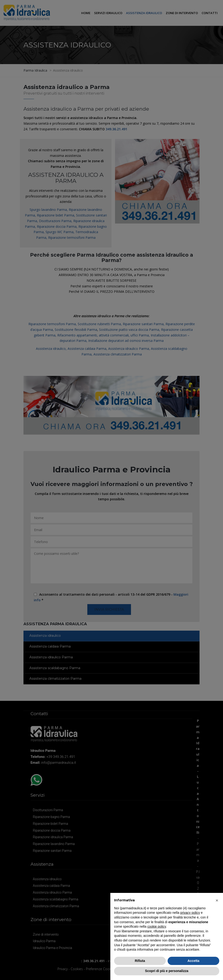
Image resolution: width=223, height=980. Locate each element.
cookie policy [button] (157, 926)
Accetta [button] (194, 961)
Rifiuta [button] (140, 961)
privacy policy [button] (190, 913)
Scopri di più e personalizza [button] (167, 971)
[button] (217, 900)
